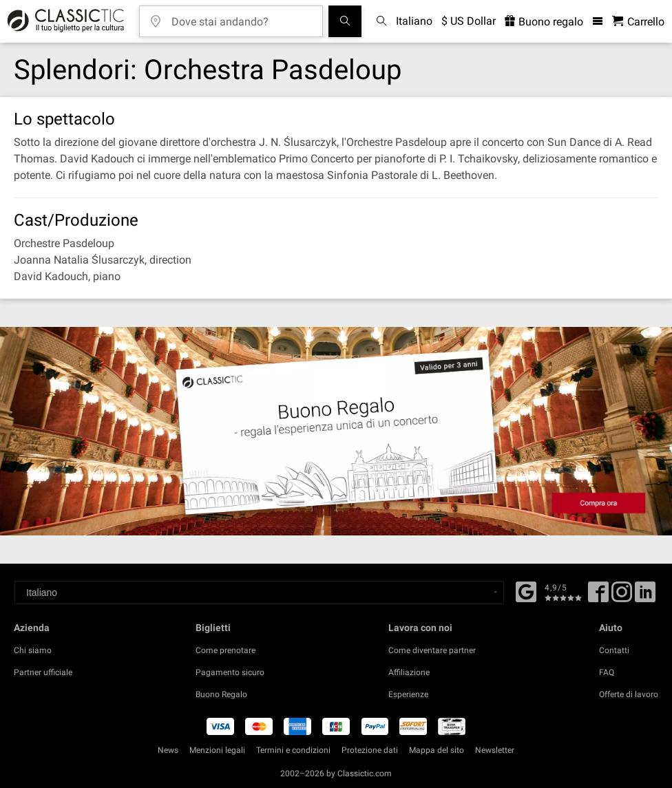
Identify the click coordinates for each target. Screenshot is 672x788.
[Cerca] (345, 21)
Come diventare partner (432, 650)
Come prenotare (225, 650)
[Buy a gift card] (336, 431)
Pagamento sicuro (230, 672)
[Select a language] (259, 593)
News (168, 750)
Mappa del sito (437, 750)
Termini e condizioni (293, 750)
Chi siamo (33, 650)
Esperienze (408, 694)
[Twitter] (622, 597)
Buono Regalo (221, 694)
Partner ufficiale (43, 672)
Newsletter (495, 750)
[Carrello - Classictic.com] (638, 22)
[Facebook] (526, 590)
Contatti (614, 650)
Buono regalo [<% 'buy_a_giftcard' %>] (544, 22)
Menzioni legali (217, 750)
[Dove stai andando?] (241, 17)
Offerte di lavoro (629, 694)
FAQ (607, 672)
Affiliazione (409, 672)
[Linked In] (645, 597)
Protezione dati (370, 750)
